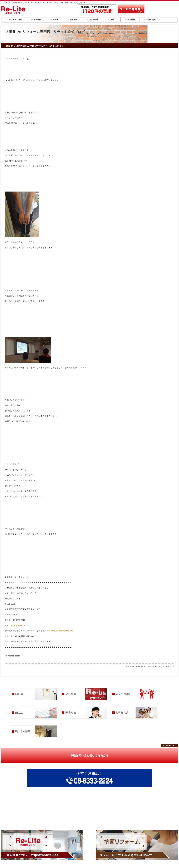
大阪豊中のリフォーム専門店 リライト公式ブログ (155, 666)
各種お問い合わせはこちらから (89, 755)
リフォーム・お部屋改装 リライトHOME (21, 10)
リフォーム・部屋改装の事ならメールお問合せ (131, 9)
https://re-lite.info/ (19, 625)
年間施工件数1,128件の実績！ (97, 9)
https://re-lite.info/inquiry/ (62, 631)
